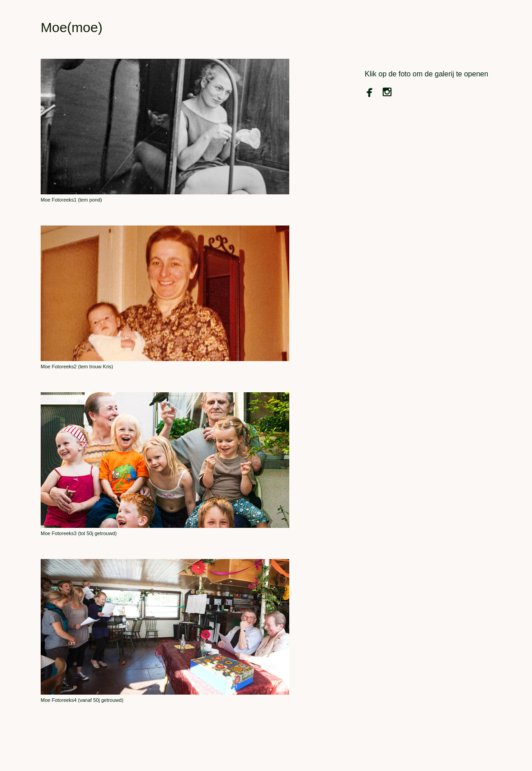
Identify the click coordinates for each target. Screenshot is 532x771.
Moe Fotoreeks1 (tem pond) (71, 200)
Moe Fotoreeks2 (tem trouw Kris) (77, 367)
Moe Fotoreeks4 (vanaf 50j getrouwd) (82, 700)
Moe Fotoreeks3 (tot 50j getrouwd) (79, 533)
